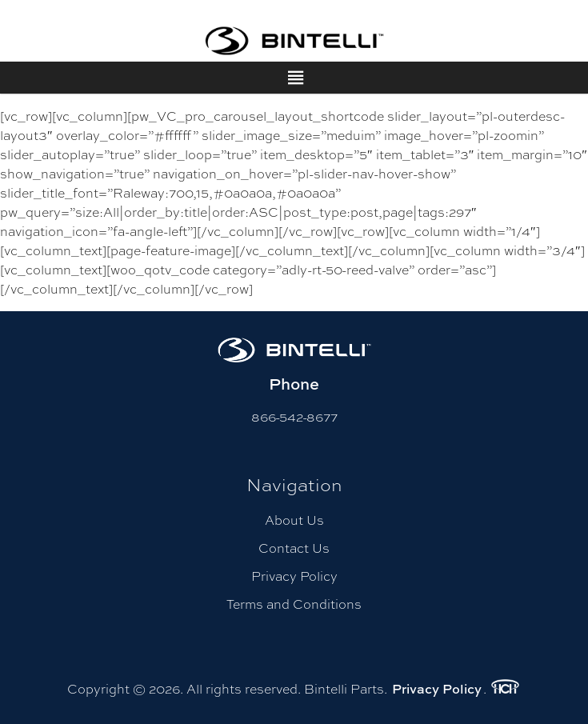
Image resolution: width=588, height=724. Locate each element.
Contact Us (294, 548)
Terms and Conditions (294, 604)
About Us (294, 520)
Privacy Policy (294, 576)
